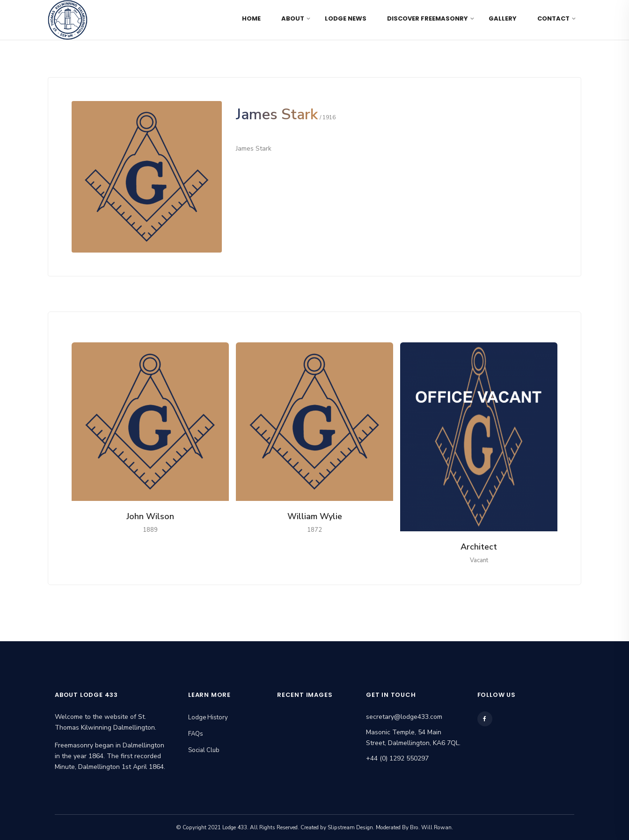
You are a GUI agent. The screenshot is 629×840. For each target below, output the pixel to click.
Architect (479, 547)
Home (251, 18)
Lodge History (208, 717)
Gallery (503, 18)
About (293, 18)
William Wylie (315, 516)
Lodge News (346, 18)
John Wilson (150, 516)
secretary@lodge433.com (404, 717)
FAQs (196, 734)
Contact (553, 18)
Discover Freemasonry (428, 18)
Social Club (204, 750)
